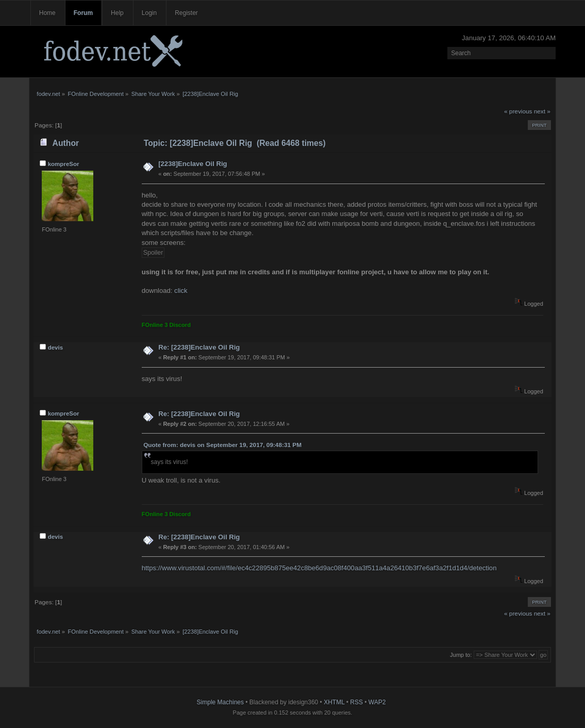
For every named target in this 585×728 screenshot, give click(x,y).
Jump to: (461, 655)
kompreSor (64, 164)
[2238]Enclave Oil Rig (193, 164)
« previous (518, 111)
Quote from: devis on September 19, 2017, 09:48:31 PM (222, 445)
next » (542, 111)
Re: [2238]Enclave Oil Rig (199, 347)
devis (56, 348)
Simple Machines (220, 702)
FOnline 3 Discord (166, 325)
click (181, 291)
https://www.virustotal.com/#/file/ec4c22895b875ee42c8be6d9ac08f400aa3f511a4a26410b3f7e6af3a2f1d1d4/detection (319, 568)
